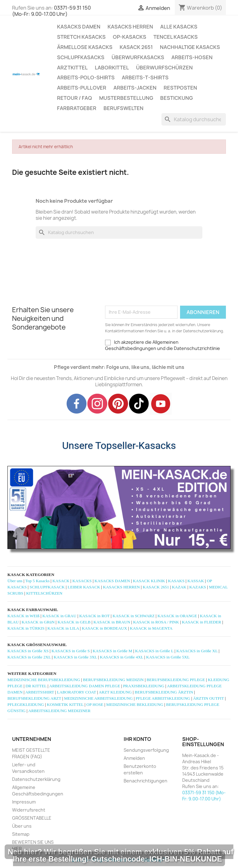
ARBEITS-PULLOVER (82, 88)
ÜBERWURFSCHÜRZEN (164, 68)
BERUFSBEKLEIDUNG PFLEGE (176, 680)
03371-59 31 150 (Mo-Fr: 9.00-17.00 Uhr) (51, 11)
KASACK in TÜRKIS (26, 628)
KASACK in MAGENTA (151, 628)
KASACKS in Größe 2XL (29, 657)
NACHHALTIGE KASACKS (190, 47)
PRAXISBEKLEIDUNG (144, 686)
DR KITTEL (36, 686)
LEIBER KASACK (84, 587)
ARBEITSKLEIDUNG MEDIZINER (59, 711)
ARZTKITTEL (72, 68)
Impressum (24, 802)
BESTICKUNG (176, 98)
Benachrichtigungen (145, 781)
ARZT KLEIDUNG (115, 692)
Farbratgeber (77, 108)
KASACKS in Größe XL (197, 651)
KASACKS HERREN (130, 27)
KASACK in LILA (63, 628)
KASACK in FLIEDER (202, 622)
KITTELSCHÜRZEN (44, 593)
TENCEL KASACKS (176, 37)
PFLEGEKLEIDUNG (26, 704)
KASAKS (176, 581)
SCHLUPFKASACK (47, 587)
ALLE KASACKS (179, 27)
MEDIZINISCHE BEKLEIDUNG (135, 704)
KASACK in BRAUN (112, 622)
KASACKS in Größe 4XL (121, 657)
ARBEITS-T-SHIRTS (145, 77)
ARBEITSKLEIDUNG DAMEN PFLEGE (85, 686)
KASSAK (196, 581)
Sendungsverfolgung (146, 750)
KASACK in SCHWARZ (134, 616)
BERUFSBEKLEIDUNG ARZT (34, 698)
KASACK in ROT (95, 616)
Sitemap (21, 834)
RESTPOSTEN (180, 88)
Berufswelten (123, 108)
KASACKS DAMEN (79, 27)
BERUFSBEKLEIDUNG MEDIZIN (113, 680)
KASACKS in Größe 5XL (168, 657)
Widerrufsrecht (29, 810)
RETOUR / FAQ (75, 98)
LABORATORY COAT (77, 692)
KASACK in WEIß (23, 616)
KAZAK (179, 587)
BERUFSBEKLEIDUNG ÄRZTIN (164, 692)
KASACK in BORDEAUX (104, 628)
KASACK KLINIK (149, 581)
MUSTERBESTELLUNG (126, 98)
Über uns (15, 581)
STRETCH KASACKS (81, 37)
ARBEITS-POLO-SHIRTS (86, 77)
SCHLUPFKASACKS (81, 57)
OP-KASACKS (130, 37)
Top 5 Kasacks (37, 581)
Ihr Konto (137, 739)
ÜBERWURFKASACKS (138, 57)
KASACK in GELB (74, 622)
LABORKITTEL (112, 68)
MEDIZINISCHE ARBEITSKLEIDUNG (99, 698)
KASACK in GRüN (38, 622)
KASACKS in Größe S (71, 651)
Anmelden (134, 758)
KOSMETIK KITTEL (65, 704)
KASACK (61, 581)
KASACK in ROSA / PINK (156, 622)
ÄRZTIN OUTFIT (208, 698)
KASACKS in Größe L (154, 651)
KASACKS (82, 581)
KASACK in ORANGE (177, 616)
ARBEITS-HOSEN (192, 57)
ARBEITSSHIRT (40, 692)
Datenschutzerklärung (36, 779)
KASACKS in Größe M (112, 651)
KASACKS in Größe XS (28, 651)
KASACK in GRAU (59, 616)
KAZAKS (198, 587)
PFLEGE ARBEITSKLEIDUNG (163, 698)
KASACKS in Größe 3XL (75, 657)
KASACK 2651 (136, 47)
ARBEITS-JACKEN (135, 88)
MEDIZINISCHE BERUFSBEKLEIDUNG (44, 680)
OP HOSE (95, 704)
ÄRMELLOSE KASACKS (85, 47)
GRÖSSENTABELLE (32, 818)
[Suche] (194, 119)
